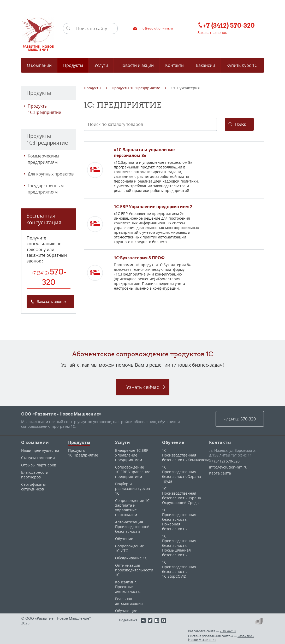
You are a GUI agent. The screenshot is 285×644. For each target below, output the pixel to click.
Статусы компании (38, 458)
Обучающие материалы (126, 613)
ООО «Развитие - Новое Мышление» (61, 414)
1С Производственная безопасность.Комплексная (187, 455)
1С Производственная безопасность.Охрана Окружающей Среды (182, 496)
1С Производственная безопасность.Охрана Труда (182, 474)
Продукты (79, 442)
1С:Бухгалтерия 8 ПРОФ (139, 258)
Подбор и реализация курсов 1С (132, 488)
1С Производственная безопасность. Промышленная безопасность (179, 545)
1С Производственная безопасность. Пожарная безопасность (179, 519)
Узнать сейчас (143, 387)
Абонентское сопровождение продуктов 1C (143, 354)
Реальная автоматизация (129, 601)
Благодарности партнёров (35, 475)
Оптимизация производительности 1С (134, 570)
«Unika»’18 (228, 631)
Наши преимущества (40, 450)
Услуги (123, 442)
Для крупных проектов (51, 174)
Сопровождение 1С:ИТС (130, 548)
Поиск (241, 124)
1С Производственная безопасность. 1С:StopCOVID (179, 569)
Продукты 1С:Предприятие (44, 109)
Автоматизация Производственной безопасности (132, 527)
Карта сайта (220, 473)
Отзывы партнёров (39, 465)
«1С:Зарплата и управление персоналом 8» (144, 153)
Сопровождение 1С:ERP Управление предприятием (133, 472)
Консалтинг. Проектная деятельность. (128, 587)
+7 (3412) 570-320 (224, 461)
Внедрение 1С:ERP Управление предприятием (132, 455)
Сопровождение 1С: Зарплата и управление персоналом (133, 508)
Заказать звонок (212, 33)
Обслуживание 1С (131, 558)
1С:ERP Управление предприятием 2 (153, 207)
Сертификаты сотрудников (33, 487)
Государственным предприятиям (46, 189)
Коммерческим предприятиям (43, 159)
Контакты (220, 442)
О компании (35, 442)
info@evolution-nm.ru (228, 467)
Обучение (124, 539)
